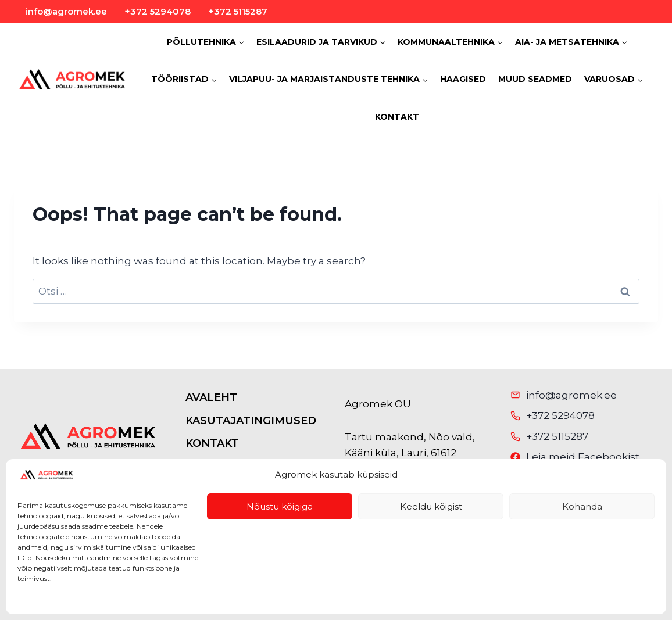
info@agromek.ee (66, 11)
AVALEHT (211, 397)
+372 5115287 (238, 11)
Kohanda (582, 506)
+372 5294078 (158, 11)
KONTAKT (397, 117)
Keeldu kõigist (431, 506)
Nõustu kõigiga (280, 506)
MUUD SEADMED (535, 79)
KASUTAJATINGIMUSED (251, 421)
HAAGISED (463, 79)
